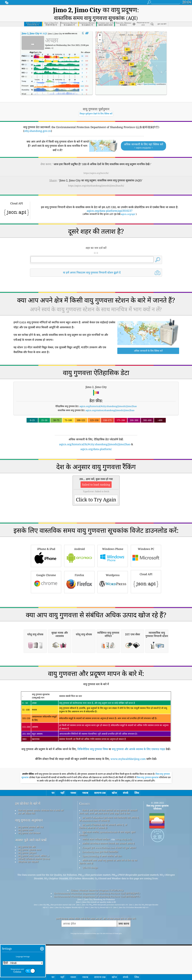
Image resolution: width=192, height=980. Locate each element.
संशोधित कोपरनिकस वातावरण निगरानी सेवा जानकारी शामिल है (108, 919)
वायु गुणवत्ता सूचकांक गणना (30, 926)
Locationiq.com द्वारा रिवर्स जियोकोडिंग (100, 928)
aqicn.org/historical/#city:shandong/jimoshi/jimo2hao (108, 398)
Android (79, 547)
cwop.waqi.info (124, 915)
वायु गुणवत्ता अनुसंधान (29, 896)
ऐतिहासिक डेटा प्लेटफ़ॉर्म (28, 938)
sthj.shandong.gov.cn (38, 122)
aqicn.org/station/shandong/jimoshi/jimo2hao (110, 402)
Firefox (79, 573)
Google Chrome (46, 573)
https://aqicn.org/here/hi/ (96, 165)
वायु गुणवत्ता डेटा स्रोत (27, 923)
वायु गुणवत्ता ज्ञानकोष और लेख (31, 903)
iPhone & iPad (46, 547)
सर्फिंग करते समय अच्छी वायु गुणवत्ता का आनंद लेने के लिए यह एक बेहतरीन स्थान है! (108, 938)
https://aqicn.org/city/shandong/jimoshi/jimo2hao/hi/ (96, 177)
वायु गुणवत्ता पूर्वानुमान (27, 929)
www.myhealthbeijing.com (128, 835)
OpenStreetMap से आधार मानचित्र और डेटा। (102, 932)
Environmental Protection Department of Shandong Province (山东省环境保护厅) (97, 969)
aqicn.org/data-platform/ (96, 441)
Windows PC (146, 547)
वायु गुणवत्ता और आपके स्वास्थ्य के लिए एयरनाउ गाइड (138, 825)
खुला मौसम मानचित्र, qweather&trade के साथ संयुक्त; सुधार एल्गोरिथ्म (107, 909)
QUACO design (90, 943)
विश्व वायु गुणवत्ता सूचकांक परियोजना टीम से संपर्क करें (41, 886)
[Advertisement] (96, 612)
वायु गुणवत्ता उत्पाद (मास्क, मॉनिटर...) (34, 932)
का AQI (34, 25)
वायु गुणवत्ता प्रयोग (26, 906)
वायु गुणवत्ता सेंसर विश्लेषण (29, 909)
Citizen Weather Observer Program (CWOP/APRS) (97, 966)
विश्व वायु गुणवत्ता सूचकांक (148, 853)
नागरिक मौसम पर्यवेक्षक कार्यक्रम (96, 915)
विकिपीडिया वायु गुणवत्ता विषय (93, 825)
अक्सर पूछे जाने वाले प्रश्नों (31, 916)
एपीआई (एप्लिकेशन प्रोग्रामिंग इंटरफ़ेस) (34, 935)
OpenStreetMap (149, 76)
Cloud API (146, 573)
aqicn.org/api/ (128, 206)
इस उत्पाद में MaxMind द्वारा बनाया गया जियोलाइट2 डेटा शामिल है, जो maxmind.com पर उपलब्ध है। (109, 895)
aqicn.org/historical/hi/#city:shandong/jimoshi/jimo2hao (95, 436)
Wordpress (113, 573)
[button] (130, 67)
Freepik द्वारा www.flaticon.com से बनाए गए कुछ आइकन (109, 923)
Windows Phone (113, 547)
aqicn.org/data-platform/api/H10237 (110, 202)
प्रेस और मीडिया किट (27, 889)
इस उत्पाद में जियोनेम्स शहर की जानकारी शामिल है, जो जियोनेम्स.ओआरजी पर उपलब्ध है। (103, 902)
